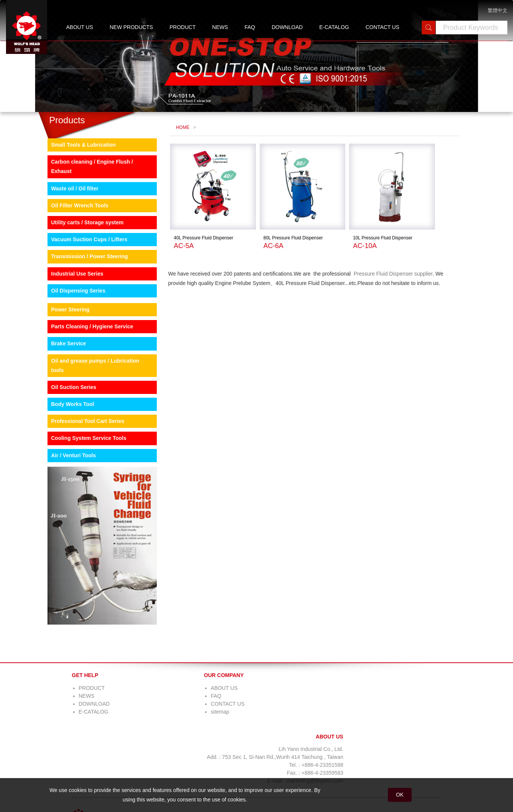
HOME (181, 161)
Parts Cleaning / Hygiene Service (87, 366)
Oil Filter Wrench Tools (74, 245)
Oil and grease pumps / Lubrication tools (90, 405)
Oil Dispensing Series (73, 330)
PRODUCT (183, 27)
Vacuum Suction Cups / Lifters (84, 279)
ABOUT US (80, 27)
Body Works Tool (67, 443)
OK (400, 795)
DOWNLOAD (287, 27)
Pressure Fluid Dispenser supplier (390, 292)
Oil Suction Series (68, 426)
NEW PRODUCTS (131, 27)
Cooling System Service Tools (83, 477)
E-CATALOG (334, 27)
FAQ (250, 27)
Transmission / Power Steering (84, 296)
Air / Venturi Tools (68, 495)
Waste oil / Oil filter (69, 228)
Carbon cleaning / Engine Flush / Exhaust (87, 206)
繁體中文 (498, 10)
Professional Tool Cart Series (82, 460)
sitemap (151, 751)
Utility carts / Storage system (82, 262)
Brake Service (63, 383)
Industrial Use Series (72, 313)
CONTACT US (383, 27)
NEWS (220, 27)
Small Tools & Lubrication (78, 184)
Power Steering (65, 349)
